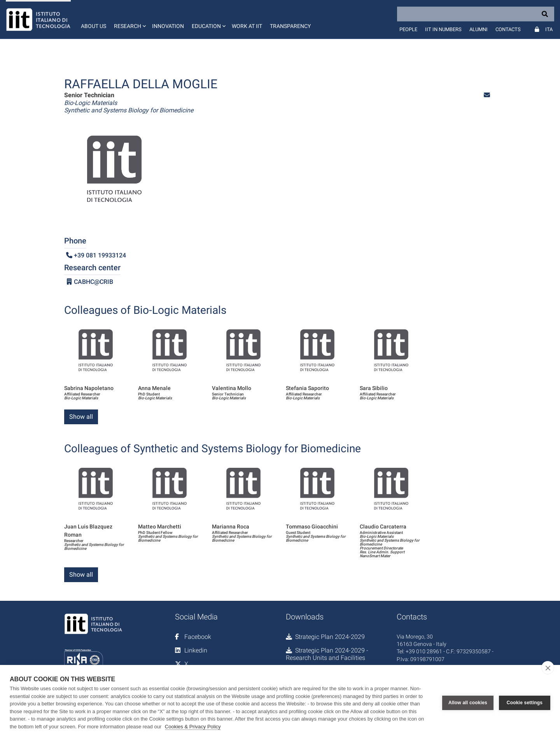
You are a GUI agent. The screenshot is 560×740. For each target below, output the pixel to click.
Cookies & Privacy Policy (193, 727)
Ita (549, 29)
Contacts (508, 29)
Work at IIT (247, 26)
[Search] (476, 14)
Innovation (168, 26)
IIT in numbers (443, 29)
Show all (81, 417)
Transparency (290, 26)
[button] (129, 19)
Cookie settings (525, 703)
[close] (548, 668)
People (408, 29)
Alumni (479, 29)
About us (94, 26)
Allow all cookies (468, 703)
